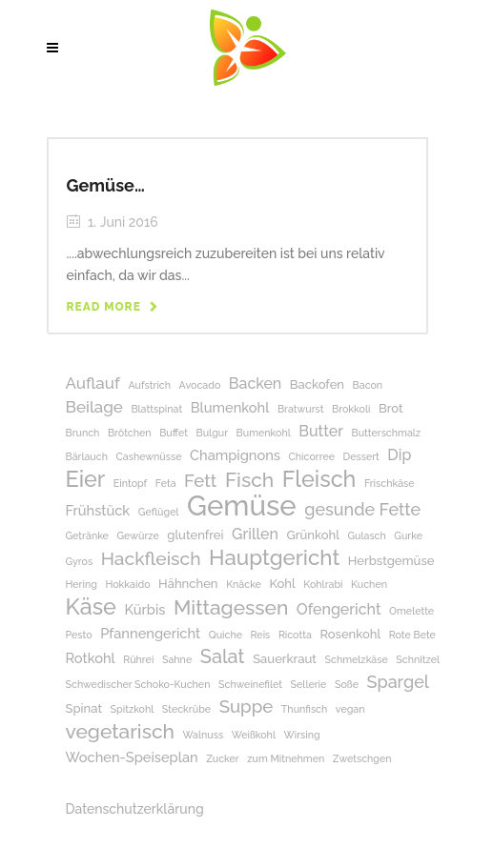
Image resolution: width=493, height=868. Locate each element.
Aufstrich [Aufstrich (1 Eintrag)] (149, 385)
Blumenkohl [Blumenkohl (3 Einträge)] (230, 407)
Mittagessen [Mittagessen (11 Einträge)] (231, 607)
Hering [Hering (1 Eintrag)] (82, 584)
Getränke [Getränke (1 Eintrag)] (87, 535)
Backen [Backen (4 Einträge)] (255, 384)
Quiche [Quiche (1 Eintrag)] (226, 635)
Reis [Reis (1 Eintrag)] (261, 635)
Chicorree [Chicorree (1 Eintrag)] (312, 456)
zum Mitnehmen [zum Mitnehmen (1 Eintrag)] (286, 758)
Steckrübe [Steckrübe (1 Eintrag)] (186, 709)
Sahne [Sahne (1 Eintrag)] (177, 659)
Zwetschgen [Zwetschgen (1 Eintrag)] (362, 758)
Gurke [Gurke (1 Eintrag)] (408, 535)
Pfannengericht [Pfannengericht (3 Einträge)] (150, 633)
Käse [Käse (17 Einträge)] (91, 606)
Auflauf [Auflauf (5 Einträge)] (93, 383)
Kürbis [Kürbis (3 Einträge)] (144, 609)
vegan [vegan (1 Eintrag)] (350, 709)
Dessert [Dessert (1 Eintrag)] (361, 456)
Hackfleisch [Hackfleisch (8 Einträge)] (151, 559)
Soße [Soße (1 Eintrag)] (347, 684)
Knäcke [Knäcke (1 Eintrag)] (244, 584)
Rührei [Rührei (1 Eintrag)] (138, 659)
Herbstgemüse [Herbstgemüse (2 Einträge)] (391, 561)
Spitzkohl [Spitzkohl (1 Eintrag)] (133, 709)
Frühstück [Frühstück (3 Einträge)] (98, 510)
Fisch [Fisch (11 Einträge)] (249, 480)
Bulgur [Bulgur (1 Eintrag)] (213, 433)
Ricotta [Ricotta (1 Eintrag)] (295, 635)
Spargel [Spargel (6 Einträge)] (398, 682)
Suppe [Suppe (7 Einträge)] (246, 707)
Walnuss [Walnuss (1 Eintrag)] (203, 735)
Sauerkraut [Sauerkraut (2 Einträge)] (285, 659)
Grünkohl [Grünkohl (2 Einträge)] (312, 535)
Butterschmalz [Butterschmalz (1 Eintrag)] (387, 433)
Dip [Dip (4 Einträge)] (399, 455)
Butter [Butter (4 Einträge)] (321, 431)
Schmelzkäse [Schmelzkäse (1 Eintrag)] (357, 659)
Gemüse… (106, 185)
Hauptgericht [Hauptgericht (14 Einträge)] (274, 558)
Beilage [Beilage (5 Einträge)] (94, 407)
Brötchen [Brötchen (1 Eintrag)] (130, 433)
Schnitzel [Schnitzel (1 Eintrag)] (418, 659)
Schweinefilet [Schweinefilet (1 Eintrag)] (250, 684)
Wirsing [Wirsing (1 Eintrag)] (302, 735)
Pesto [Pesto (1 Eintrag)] (79, 635)
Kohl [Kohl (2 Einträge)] (282, 584)
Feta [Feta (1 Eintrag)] (166, 483)
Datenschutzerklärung (135, 809)
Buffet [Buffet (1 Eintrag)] (174, 433)
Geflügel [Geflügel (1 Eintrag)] (159, 512)
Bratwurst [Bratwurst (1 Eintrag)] (301, 409)
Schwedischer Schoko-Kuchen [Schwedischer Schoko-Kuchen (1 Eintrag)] (138, 684)
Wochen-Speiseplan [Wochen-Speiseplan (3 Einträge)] (132, 757)
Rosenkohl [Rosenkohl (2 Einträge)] (350, 634)
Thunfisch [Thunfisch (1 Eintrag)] (304, 709)
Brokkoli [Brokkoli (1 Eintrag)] (351, 409)
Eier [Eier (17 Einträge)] (86, 479)
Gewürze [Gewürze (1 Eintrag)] (137, 535)
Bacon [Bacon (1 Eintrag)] (368, 385)
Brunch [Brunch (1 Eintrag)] (83, 433)
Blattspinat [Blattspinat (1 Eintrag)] (156, 409)
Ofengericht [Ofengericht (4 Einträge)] (339, 609)
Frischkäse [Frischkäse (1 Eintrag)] (390, 483)
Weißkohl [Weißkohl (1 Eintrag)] (254, 735)
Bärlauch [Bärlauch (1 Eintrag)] (87, 456)
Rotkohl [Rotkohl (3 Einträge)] (91, 658)
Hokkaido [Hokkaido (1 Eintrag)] (127, 584)
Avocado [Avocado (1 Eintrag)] (200, 385)
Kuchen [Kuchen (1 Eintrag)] (369, 584)
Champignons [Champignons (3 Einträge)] (235, 455)
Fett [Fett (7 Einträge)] (200, 481)
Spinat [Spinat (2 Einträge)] (84, 708)
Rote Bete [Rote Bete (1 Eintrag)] (412, 635)
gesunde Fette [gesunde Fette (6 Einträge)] (362, 509)
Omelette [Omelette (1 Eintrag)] (411, 611)
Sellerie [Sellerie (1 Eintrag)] (309, 684)
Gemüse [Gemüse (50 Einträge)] (242, 505)
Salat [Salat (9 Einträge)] (223, 657)
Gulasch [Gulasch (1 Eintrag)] (366, 535)
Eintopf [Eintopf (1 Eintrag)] (130, 483)
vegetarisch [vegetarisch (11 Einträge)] (120, 731)
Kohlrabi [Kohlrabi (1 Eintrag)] (323, 584)
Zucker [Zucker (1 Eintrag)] (223, 758)
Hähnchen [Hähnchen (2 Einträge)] (188, 584)
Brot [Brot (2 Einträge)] (391, 408)
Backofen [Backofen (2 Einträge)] (317, 384)
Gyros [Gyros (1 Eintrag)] (80, 561)
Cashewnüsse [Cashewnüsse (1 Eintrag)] (149, 456)
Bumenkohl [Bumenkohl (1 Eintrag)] (264, 433)
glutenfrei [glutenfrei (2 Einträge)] (195, 535)
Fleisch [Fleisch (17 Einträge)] (319, 479)
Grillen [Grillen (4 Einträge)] (255, 534)
